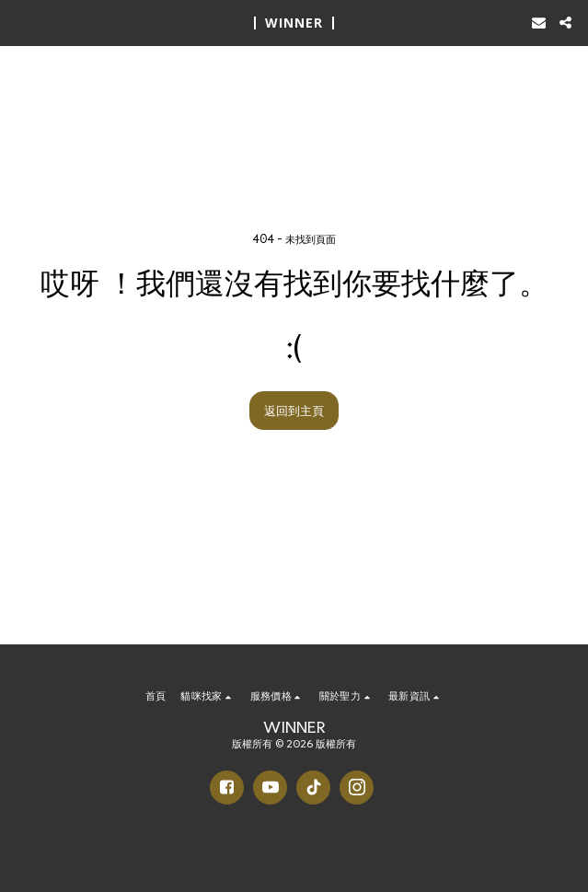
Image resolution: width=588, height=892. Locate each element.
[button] (20, 22)
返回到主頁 (294, 410)
